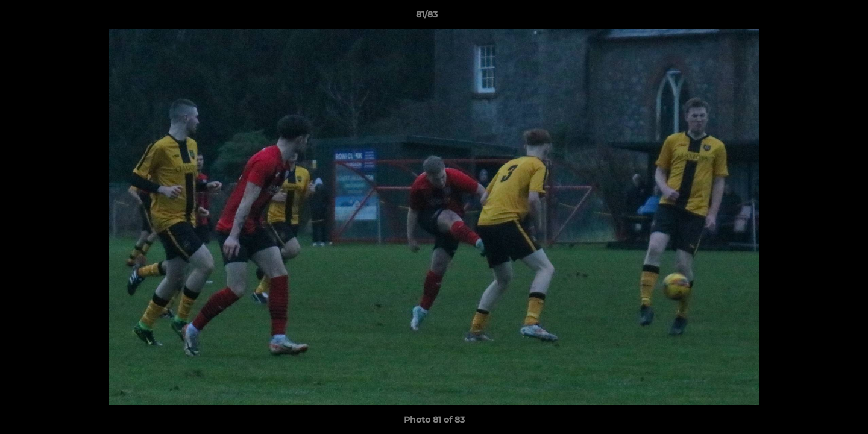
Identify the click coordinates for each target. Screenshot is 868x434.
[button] (817, 17)
